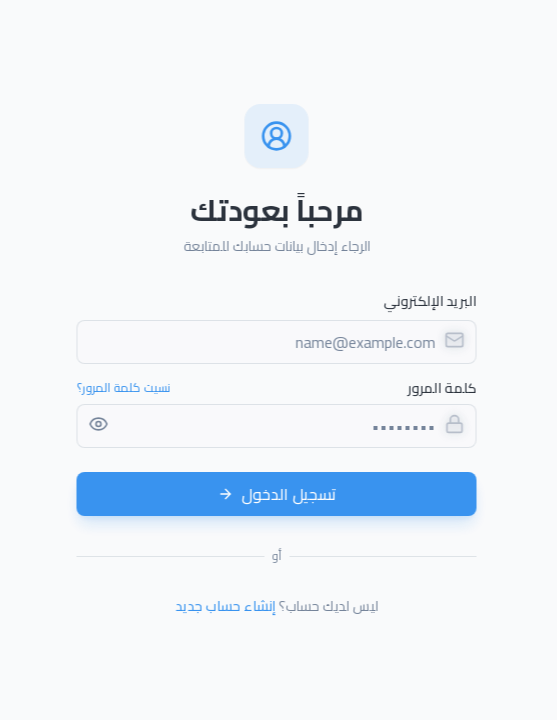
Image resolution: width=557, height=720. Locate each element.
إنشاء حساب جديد (223, 606)
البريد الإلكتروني (427, 301)
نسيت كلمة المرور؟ (121, 388)
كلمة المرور (439, 388)
